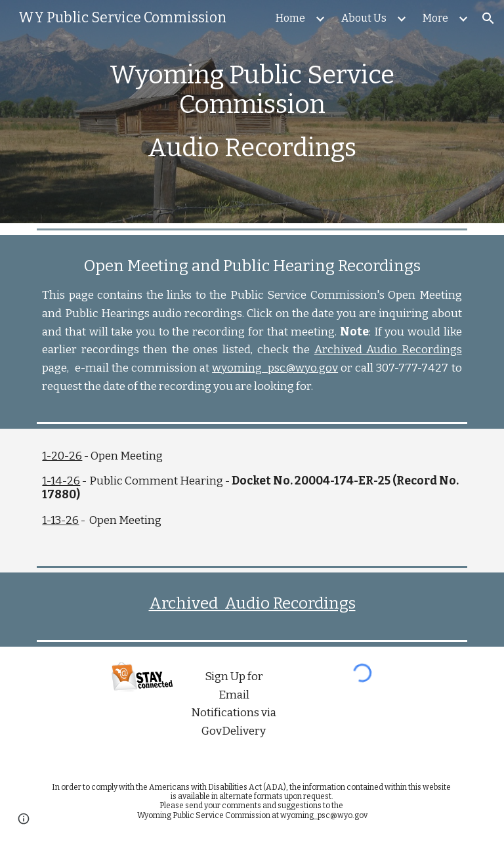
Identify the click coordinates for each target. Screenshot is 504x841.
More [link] (435, 18)
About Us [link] (364, 18)
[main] (252, 112)
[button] (488, 18)
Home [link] (290, 18)
